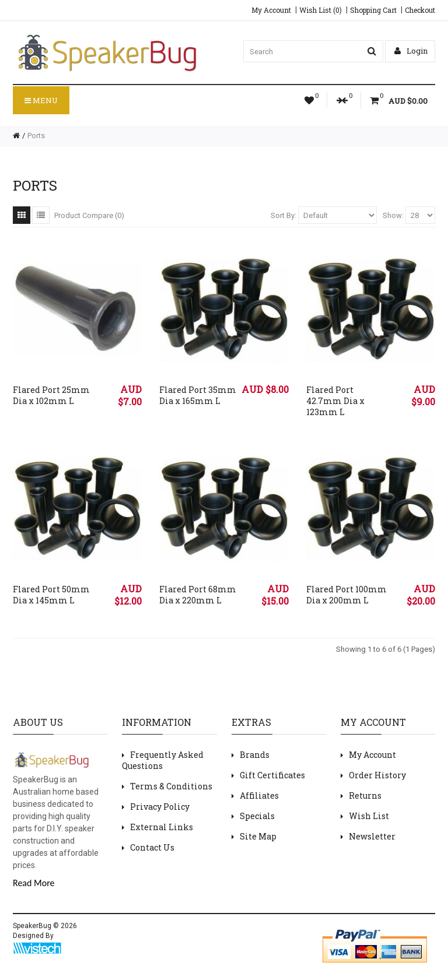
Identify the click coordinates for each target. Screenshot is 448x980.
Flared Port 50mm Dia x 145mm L (51, 595)
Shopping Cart (373, 10)
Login (411, 51)
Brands (255, 755)
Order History (377, 775)
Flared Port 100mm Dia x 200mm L (346, 595)
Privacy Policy (160, 807)
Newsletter (372, 836)
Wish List (369, 816)
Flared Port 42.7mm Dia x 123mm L (335, 401)
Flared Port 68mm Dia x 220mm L (198, 595)
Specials (257, 816)
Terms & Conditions (171, 786)
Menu (41, 100)
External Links (162, 827)
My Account (271, 10)
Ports (36, 136)
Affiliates (259, 795)
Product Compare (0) (89, 215)
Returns (365, 795)
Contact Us (152, 847)
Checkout (420, 10)
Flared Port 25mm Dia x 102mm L (51, 395)
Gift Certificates (272, 775)
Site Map (258, 836)
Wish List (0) (321, 10)
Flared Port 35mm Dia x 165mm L (198, 395)
